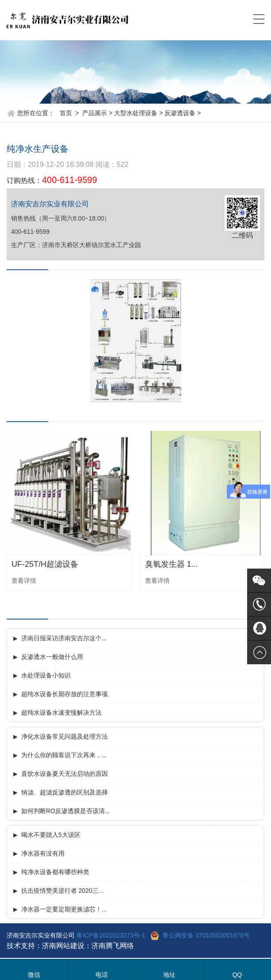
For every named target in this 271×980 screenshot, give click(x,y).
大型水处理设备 (136, 113)
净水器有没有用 (43, 853)
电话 (102, 975)
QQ (237, 975)
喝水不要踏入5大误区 (51, 835)
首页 (66, 113)
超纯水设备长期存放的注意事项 (65, 694)
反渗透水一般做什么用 (52, 657)
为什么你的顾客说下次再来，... (64, 755)
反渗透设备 (180, 113)
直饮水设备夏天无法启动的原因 (65, 774)
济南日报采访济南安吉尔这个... (64, 638)
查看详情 (24, 581)
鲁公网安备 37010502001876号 (206, 935)
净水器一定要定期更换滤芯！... (64, 909)
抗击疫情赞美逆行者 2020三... (63, 891)
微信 (34, 975)
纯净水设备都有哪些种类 (55, 872)
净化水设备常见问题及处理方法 (65, 736)
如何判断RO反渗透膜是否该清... (66, 811)
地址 (169, 975)
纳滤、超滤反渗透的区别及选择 (65, 792)
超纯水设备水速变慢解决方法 (61, 713)
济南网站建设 (63, 946)
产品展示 (95, 113)
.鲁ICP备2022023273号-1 (110, 935)
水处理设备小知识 (46, 675)
